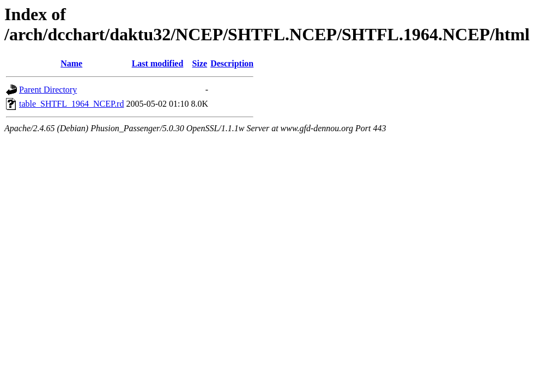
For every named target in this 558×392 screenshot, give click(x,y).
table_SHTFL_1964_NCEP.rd (71, 104)
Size (200, 63)
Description (232, 63)
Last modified (158, 63)
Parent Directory (48, 90)
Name (71, 63)
